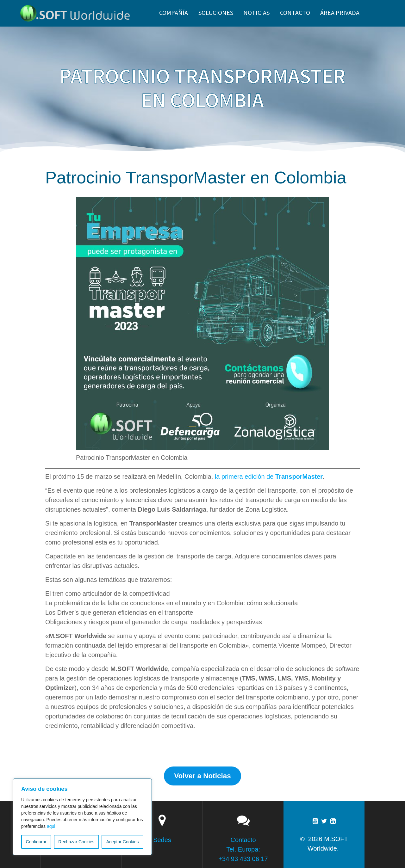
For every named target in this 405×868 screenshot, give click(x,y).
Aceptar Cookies (123, 842)
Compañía (174, 12)
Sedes (162, 840)
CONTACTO (295, 12)
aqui (51, 826)
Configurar (36, 842)
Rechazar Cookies (76, 842)
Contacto (243, 840)
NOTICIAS (256, 12)
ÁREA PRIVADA (340, 12)
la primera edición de (269, 477)
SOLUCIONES (216, 12)
